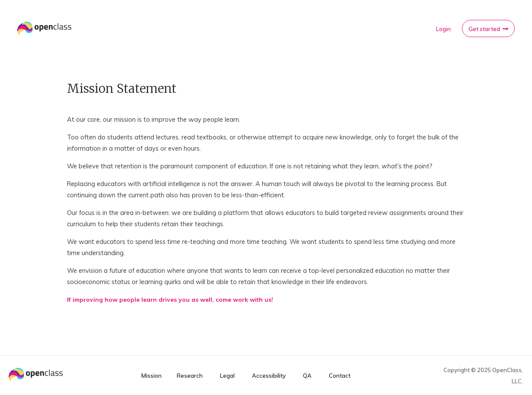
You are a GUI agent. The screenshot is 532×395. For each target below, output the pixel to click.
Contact (340, 376)
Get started (484, 29)
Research (190, 376)
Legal (227, 376)
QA (307, 376)
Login (443, 29)
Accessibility (269, 376)
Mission (151, 376)
